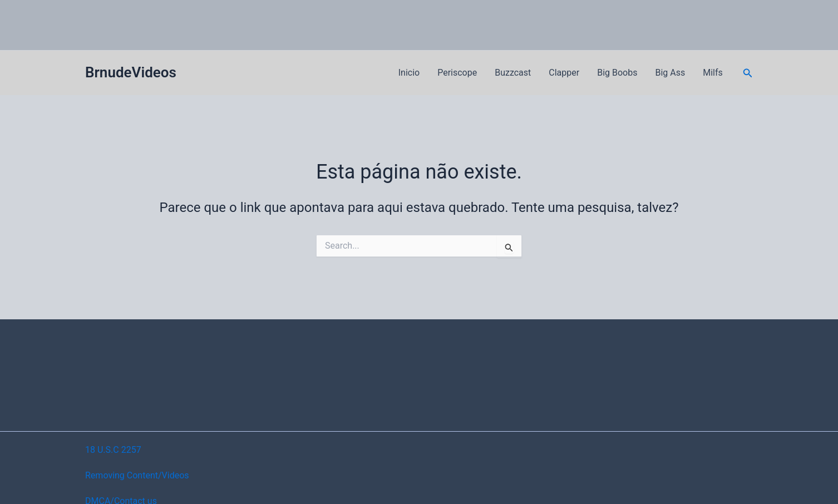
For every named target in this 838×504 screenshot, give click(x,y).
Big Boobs (617, 73)
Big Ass (670, 73)
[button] (748, 73)
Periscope (457, 73)
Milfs (713, 73)
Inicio (409, 73)
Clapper (564, 73)
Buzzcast (513, 73)
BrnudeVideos (131, 72)
